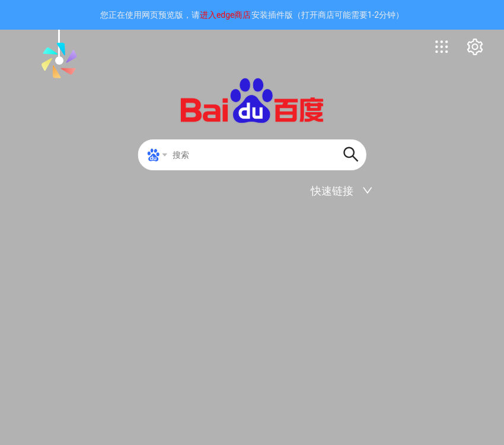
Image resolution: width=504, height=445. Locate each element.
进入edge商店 (226, 15)
